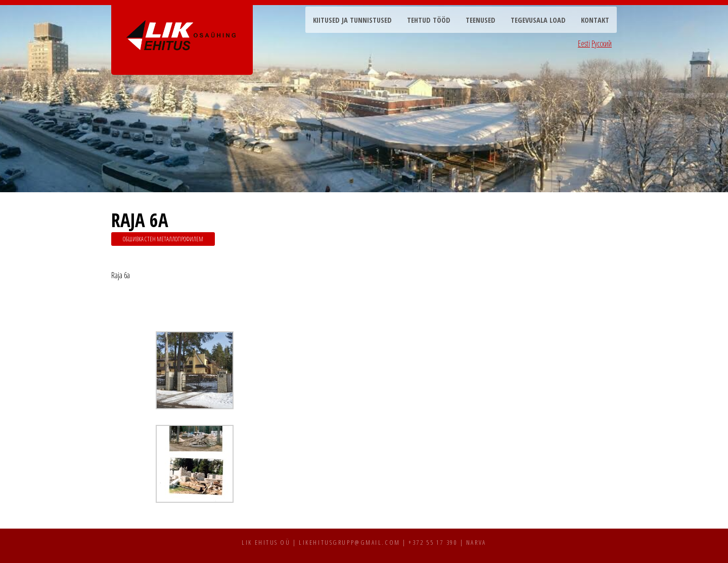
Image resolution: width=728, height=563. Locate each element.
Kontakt (595, 20)
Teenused (481, 20)
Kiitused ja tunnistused (352, 20)
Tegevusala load (538, 20)
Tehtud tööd (429, 20)
